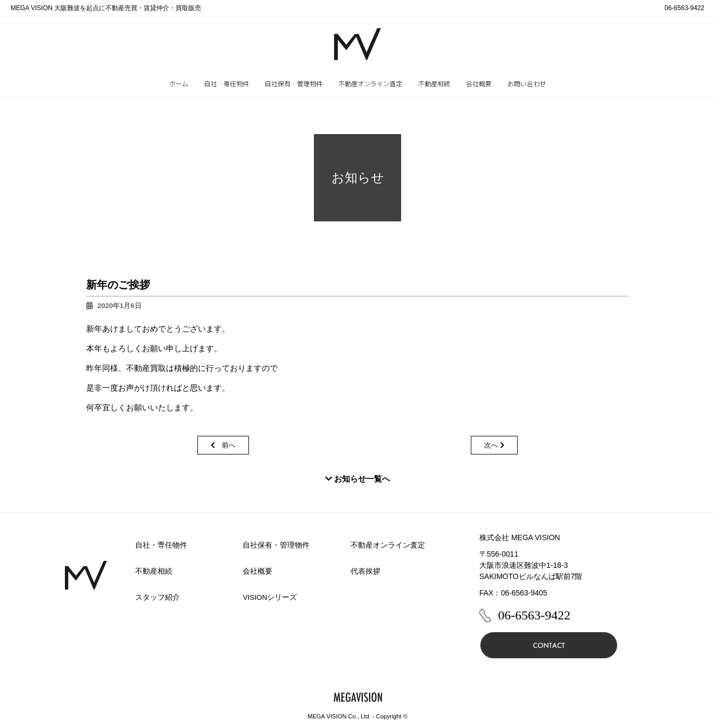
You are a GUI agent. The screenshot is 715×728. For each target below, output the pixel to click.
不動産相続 (434, 84)
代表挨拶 (365, 571)
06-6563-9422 (684, 8)
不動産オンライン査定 (370, 84)
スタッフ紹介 (157, 597)
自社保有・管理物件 (294, 84)
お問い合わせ (527, 84)
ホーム (179, 84)
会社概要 (479, 84)
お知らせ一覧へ (358, 479)
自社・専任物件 (227, 84)
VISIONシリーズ (271, 597)
